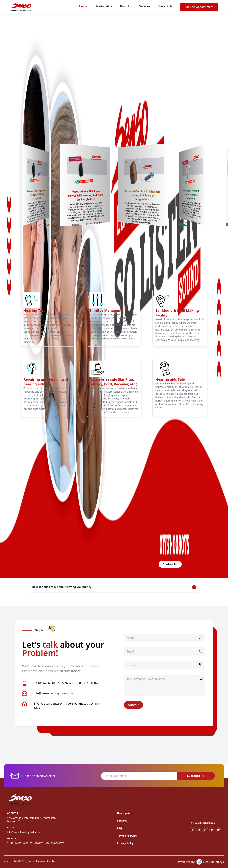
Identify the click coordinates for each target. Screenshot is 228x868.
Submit (133, 705)
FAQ (119, 828)
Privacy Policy (125, 843)
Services (145, 6)
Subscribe (196, 776)
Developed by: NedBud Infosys (200, 862)
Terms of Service (127, 836)
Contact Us (165, 6)
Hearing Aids (103, 6)
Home (83, 6)
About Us (125, 6)
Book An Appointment (199, 7)
